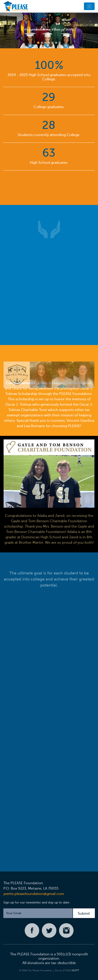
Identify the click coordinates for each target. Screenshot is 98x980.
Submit (84, 914)
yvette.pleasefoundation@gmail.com (34, 894)
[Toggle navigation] (89, 6)
